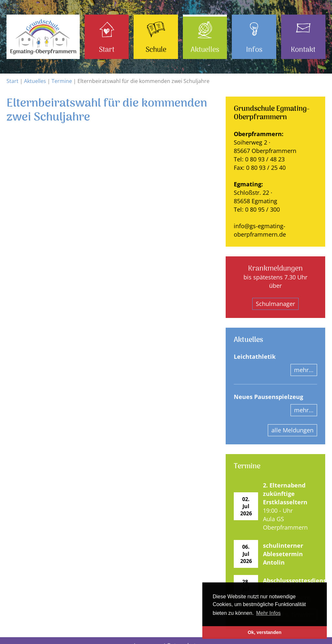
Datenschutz (183, 636)
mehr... (304, 370)
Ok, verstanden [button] (265, 632)
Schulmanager (275, 304)
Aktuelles (205, 50)
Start (107, 50)
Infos (254, 50)
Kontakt (303, 50)
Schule (156, 50)
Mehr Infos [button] (268, 613)
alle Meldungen (292, 430)
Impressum (148, 636)
